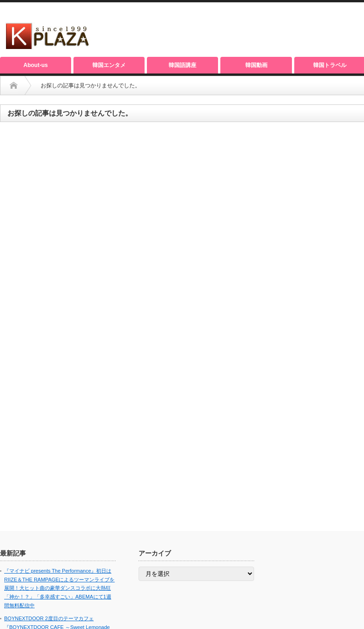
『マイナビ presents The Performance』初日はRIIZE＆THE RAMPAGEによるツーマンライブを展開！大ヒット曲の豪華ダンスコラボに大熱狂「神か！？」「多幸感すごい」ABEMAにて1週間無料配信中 (59, 588)
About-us (36, 65)
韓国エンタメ (109, 65)
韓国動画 (256, 65)
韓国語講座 (182, 65)
